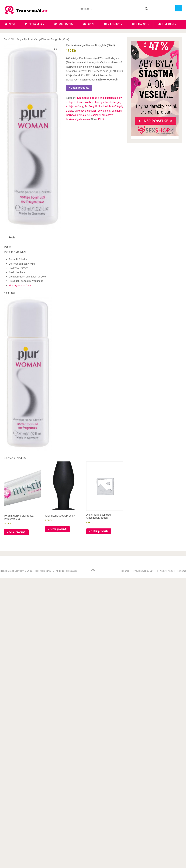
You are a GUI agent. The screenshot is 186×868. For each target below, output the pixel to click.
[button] (56, 49)
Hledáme (125, 571)
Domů (7, 39)
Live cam (166, 24)
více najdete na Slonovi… (22, 285)
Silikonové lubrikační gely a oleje (92, 111)
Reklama (182, 571)
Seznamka (34, 24)
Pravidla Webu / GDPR (145, 571)
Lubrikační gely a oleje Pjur (89, 102)
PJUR (101, 119)
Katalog (139, 24)
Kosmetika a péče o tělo (91, 98)
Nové (10, 24)
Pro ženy (17, 39)
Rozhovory (64, 24)
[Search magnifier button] (146, 9)
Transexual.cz (7, 571)
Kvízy (89, 24)
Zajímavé (112, 24)
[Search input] (111, 9)
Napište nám (166, 571)
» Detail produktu (79, 88)
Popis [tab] (12, 238)
